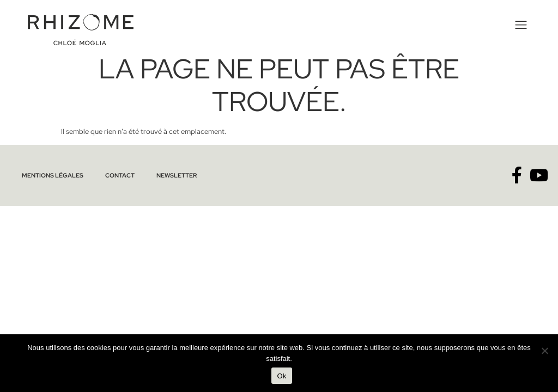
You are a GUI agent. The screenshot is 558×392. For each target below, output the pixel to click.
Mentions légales (53, 175)
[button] (521, 25)
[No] (544, 351)
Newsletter (177, 175)
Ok (281, 376)
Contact (120, 175)
